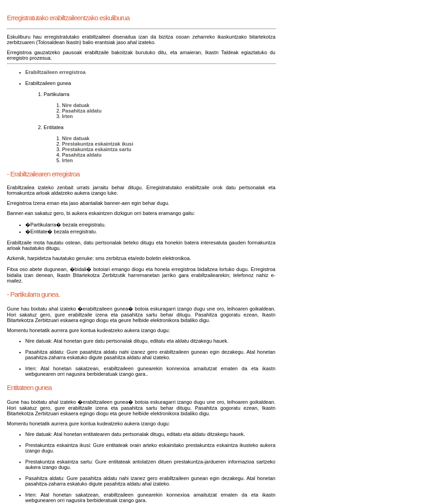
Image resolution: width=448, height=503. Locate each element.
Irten (67, 116)
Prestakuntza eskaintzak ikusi (98, 144)
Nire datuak (76, 105)
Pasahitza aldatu (82, 111)
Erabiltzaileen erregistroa (55, 72)
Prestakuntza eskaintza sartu (97, 149)
